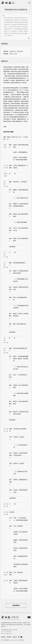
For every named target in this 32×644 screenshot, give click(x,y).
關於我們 (3, 637)
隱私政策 (15, 637)
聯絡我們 (9, 637)
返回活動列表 (16, 605)
